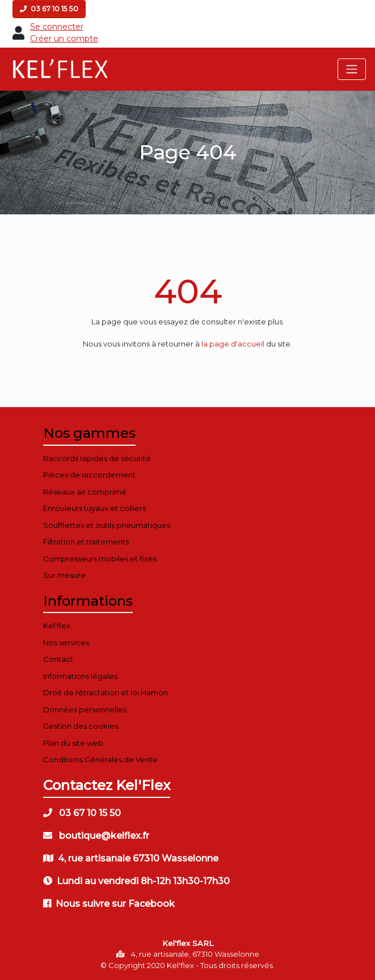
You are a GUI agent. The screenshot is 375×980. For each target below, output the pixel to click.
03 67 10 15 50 (49, 9)
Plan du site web (73, 743)
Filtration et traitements (86, 542)
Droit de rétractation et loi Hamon (106, 692)
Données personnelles (85, 709)
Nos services (66, 643)
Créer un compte (64, 39)
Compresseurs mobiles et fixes (100, 559)
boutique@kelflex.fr (96, 836)
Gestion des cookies (81, 726)
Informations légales (80, 676)
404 (188, 291)
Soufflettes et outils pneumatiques (107, 525)
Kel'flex (57, 626)
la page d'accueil (233, 344)
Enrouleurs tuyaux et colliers (94, 508)
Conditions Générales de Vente (100, 759)
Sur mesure (64, 575)
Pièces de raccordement (89, 475)
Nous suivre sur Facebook (109, 904)
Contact (58, 659)
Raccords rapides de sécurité (97, 458)
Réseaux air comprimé (85, 492)
